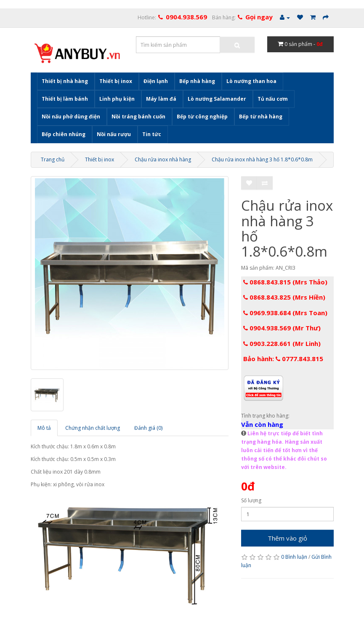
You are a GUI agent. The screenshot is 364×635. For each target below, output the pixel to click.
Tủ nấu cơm (273, 99)
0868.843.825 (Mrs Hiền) (284, 297)
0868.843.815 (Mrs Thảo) (285, 282)
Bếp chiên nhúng (64, 134)
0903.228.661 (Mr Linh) (282, 343)
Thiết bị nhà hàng (65, 81)
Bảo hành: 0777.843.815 (283, 359)
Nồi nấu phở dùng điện (71, 117)
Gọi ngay (259, 17)
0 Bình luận (294, 557)
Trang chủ (53, 159)
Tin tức (152, 134)
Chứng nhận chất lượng (93, 428)
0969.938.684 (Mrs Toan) (285, 313)
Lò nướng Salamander (217, 99)
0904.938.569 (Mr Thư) (282, 328)
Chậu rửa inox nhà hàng (163, 159)
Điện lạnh (156, 81)
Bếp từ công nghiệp (202, 117)
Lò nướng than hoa (251, 81)
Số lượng (251, 500)
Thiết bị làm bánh (65, 99)
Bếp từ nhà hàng (261, 117)
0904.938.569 (186, 17)
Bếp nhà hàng (197, 81)
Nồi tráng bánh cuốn (138, 117)
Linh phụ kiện (117, 99)
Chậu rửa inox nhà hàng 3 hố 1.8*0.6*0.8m (262, 159)
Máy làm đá (161, 99)
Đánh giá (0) (148, 428)
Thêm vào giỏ (287, 538)
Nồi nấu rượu (114, 134)
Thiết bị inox (116, 81)
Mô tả (44, 428)
